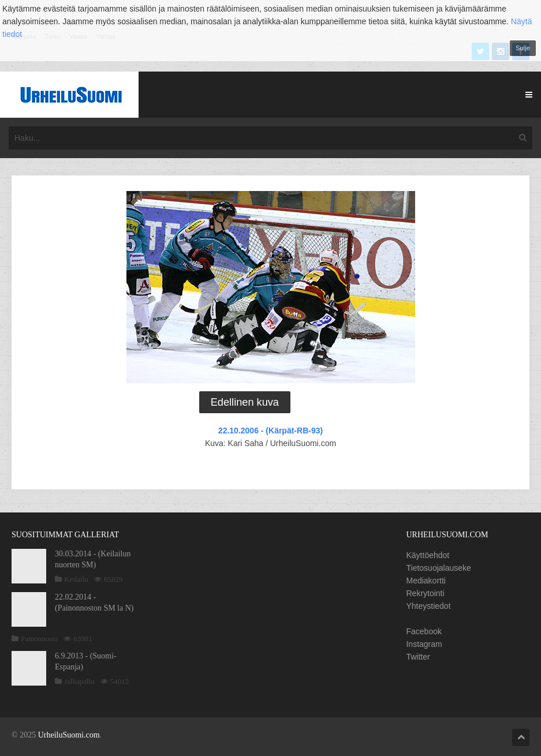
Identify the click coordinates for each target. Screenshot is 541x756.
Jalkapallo (79, 681)
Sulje (523, 48)
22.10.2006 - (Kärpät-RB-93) (270, 431)
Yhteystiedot (428, 606)
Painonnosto (39, 639)
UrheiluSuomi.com (69, 735)
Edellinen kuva (245, 402)
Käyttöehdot (428, 555)
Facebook (424, 631)
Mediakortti (426, 581)
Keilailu (76, 579)
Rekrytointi (425, 593)
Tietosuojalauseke (438, 568)
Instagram (424, 644)
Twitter (418, 657)
